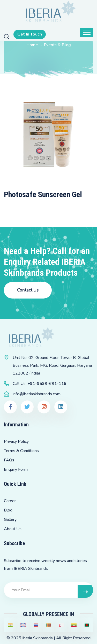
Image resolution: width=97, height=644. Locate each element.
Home (32, 45)
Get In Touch (30, 34)
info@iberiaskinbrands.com (37, 394)
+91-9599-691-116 (47, 384)
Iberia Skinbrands (38, 638)
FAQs (9, 460)
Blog (8, 510)
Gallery (10, 520)
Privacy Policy (16, 441)
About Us (13, 529)
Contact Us (28, 290)
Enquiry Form (16, 469)
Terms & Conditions (21, 451)
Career (10, 501)
